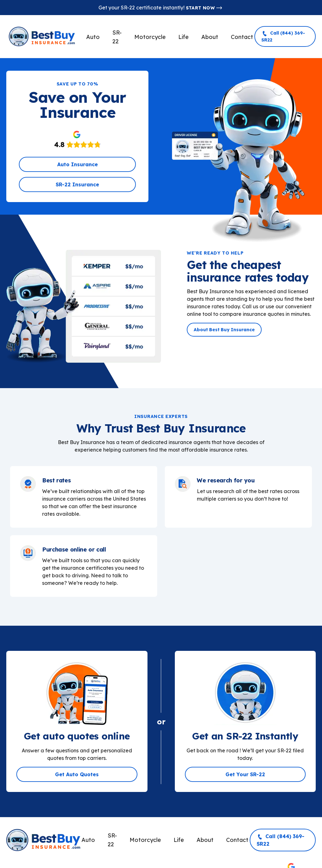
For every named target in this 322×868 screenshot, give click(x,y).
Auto (93, 37)
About (210, 37)
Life (183, 37)
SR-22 (117, 37)
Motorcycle (150, 37)
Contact (242, 37)
